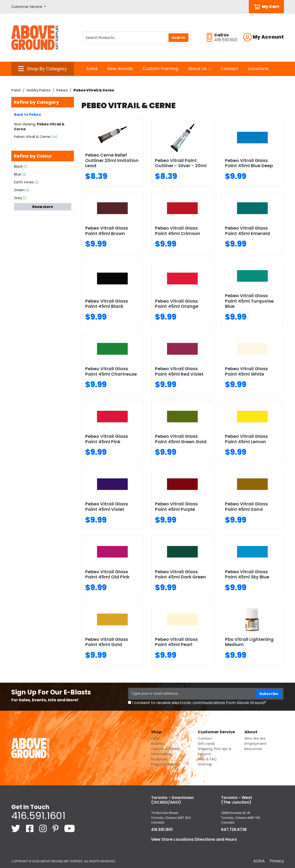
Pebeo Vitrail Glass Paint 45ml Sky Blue (247, 574)
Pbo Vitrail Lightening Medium (249, 642)
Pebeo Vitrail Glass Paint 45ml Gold (107, 642)
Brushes (158, 744)
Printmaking (161, 754)
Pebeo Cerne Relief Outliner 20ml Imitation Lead (112, 160)
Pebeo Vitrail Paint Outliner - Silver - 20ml (181, 163)
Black (18, 166)
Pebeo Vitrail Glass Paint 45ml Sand (246, 507)
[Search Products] (136, 38)
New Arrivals (120, 69)
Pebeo (62, 90)
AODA (259, 861)
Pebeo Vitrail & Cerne (32, 137)
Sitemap (205, 764)
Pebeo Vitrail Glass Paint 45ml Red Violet (179, 371)
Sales (92, 69)
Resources (253, 749)
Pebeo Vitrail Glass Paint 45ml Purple (176, 507)
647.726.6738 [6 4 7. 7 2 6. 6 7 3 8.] (234, 830)
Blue (18, 174)
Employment (255, 744)
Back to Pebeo (28, 115)
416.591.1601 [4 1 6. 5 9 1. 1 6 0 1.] (38, 816)
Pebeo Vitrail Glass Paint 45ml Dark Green (181, 574)
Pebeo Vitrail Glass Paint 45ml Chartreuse (111, 371)
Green (19, 190)
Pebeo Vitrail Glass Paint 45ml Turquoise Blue (249, 301)
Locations (258, 69)
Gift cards (206, 744)
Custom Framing (161, 69)
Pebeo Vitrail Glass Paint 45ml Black (107, 304)
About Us (200, 69)
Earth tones (24, 182)
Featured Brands (165, 764)
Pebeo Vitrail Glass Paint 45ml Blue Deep (249, 163)
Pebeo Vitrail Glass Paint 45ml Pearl (176, 642)
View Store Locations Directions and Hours (194, 839)
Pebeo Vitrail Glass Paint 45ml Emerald (247, 231)
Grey (18, 198)
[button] (29, 7)
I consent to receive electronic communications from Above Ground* (199, 703)
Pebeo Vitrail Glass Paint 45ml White (246, 371)
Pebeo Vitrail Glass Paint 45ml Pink (107, 439)
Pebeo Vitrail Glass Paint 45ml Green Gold (181, 439)
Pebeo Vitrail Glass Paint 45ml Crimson (178, 231)
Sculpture (159, 759)
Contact (229, 69)
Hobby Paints (39, 90)
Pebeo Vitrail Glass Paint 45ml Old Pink (107, 574)
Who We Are (255, 738)
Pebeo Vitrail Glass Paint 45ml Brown (107, 231)
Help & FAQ (207, 759)
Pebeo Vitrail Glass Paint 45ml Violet (107, 507)
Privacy (277, 861)
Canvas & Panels (165, 749)
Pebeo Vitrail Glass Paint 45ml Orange (177, 304)
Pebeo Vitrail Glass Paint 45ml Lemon (246, 439)
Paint (16, 90)
